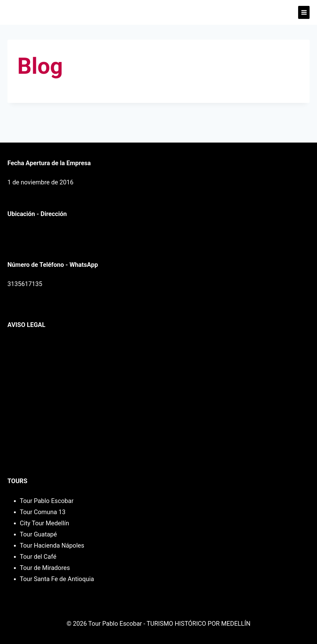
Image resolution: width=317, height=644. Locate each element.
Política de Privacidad (37, 344)
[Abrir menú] (304, 12)
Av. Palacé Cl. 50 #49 (36, 233)
